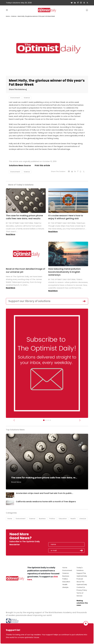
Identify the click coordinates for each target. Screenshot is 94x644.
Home (8, 16)
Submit (81, 550)
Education (63, 519)
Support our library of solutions (29, 301)
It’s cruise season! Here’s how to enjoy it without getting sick (66, 217)
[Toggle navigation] (7, 10)
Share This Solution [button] (18, 89)
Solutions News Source (20, 165)
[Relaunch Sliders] (50, 420)
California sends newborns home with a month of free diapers (46, 502)
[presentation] (62, 537)
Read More (11, 234)
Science (14, 16)
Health (73, 519)
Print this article (42, 165)
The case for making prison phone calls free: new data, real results (24, 217)
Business (42, 519)
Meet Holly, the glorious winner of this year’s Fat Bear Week (36, 16)
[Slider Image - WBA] (46, 420)
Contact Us (81, 587)
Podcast (80, 579)
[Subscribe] (44, 420)
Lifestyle (83, 519)
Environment (15, 98)
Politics (52, 519)
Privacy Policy (82, 590)
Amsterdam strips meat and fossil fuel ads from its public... (45, 493)
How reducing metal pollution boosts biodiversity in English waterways (64, 272)
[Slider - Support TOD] (48, 420)
